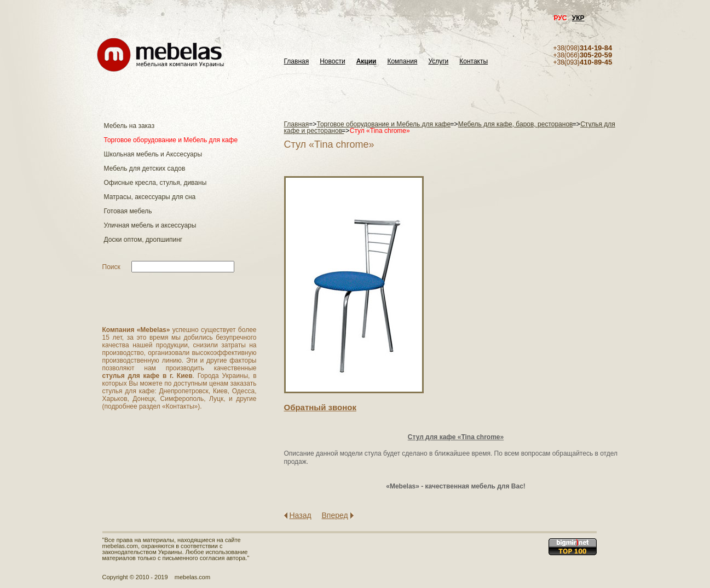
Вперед (335, 515)
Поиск (111, 267)
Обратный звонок (320, 407)
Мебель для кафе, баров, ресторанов (516, 124)
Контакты (474, 62)
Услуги (438, 62)
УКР (578, 18)
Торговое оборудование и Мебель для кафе (171, 140)
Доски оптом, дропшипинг (143, 240)
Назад (301, 515)
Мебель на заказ (129, 126)
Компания (402, 62)
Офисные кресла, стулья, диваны (155, 183)
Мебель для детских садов (145, 168)
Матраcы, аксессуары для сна (150, 197)
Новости (332, 62)
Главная (297, 62)
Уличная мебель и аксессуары (150, 225)
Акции (366, 62)
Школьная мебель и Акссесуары (153, 154)
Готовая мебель (128, 211)
